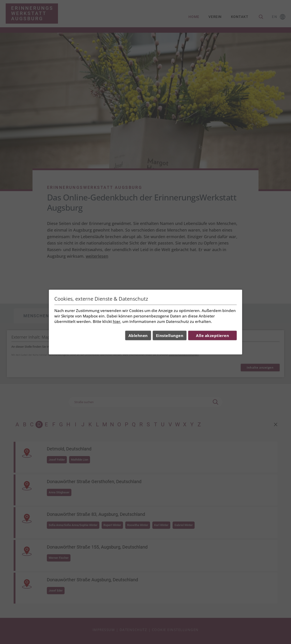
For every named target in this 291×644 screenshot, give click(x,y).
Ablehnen (138, 336)
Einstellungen (170, 336)
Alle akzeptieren (212, 336)
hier (117, 321)
